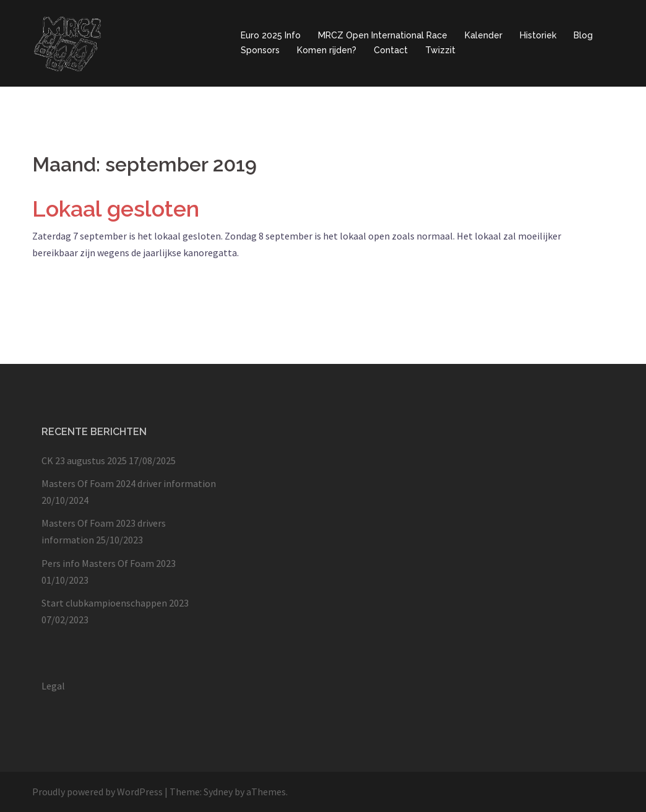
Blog (583, 35)
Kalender (484, 35)
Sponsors (260, 50)
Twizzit (440, 50)
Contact (391, 50)
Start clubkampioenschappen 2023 (115, 603)
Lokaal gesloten (116, 209)
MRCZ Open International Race (383, 35)
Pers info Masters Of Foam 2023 (109, 563)
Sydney (218, 792)
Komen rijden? (327, 50)
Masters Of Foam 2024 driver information (129, 483)
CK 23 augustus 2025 (84, 460)
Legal (53, 686)
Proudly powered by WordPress (97, 792)
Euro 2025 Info (271, 35)
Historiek (538, 35)
